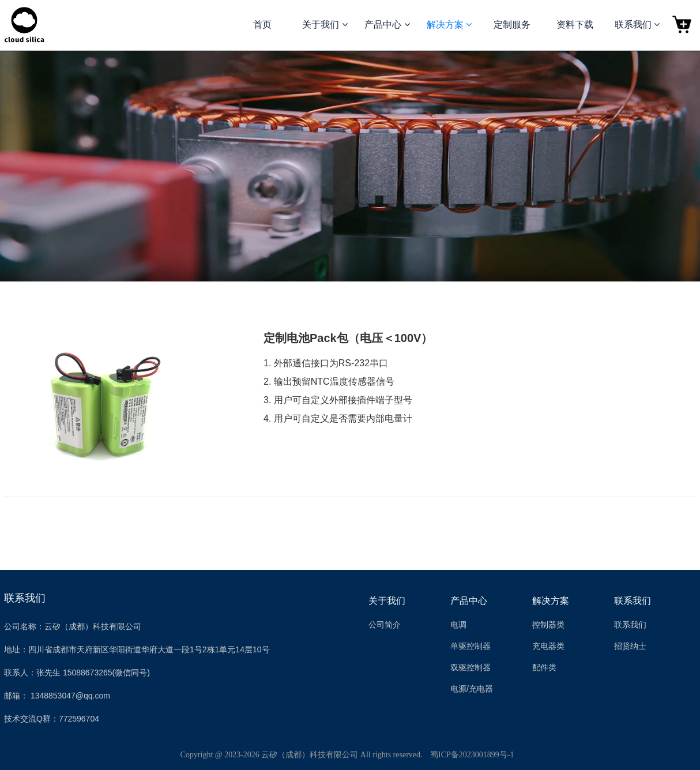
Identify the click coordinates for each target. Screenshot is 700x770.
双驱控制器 (471, 667)
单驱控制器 (471, 646)
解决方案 (551, 601)
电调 (458, 625)
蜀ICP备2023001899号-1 (472, 755)
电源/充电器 (472, 689)
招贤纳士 (630, 646)
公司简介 (385, 625)
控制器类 (548, 625)
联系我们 (633, 601)
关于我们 (387, 601)
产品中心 (469, 601)
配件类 (544, 667)
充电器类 (548, 646)
